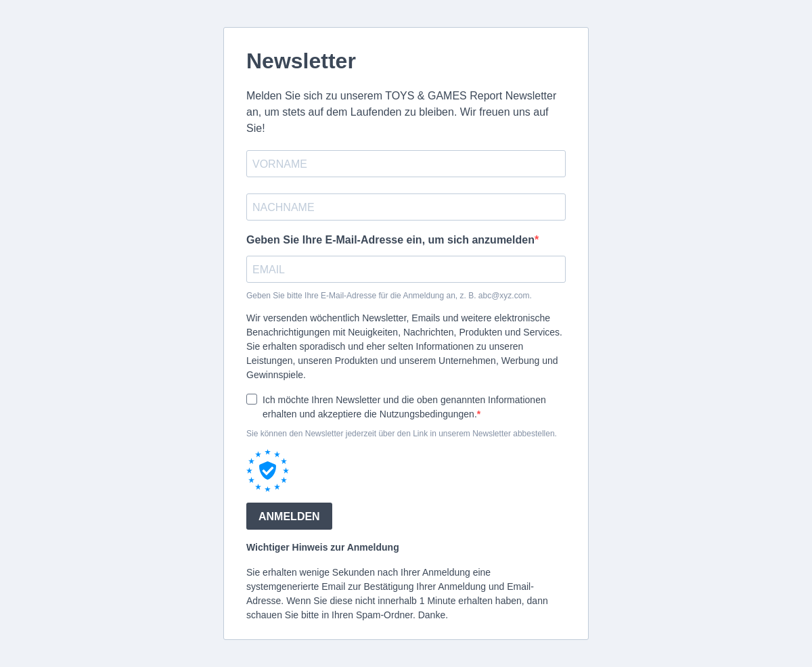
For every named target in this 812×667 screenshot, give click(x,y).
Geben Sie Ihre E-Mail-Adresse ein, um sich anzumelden (390, 240)
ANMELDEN (289, 516)
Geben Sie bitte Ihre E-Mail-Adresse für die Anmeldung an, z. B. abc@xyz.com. (389, 296)
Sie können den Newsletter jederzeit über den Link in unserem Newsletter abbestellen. (402, 434)
